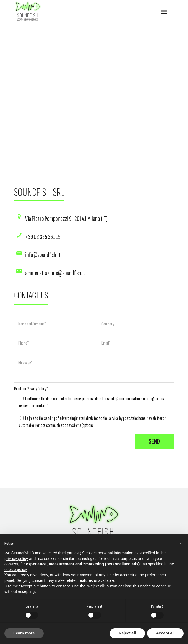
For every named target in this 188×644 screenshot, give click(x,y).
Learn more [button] (24, 633)
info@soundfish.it (43, 255)
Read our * (31, 389)
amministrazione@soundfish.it (55, 273)
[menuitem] (164, 11)
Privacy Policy (37, 389)
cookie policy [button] (16, 570)
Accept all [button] (165, 633)
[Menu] (164, 11)
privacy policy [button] (16, 559)
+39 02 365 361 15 (43, 237)
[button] (181, 543)
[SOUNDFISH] (78, 11)
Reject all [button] (127, 633)
